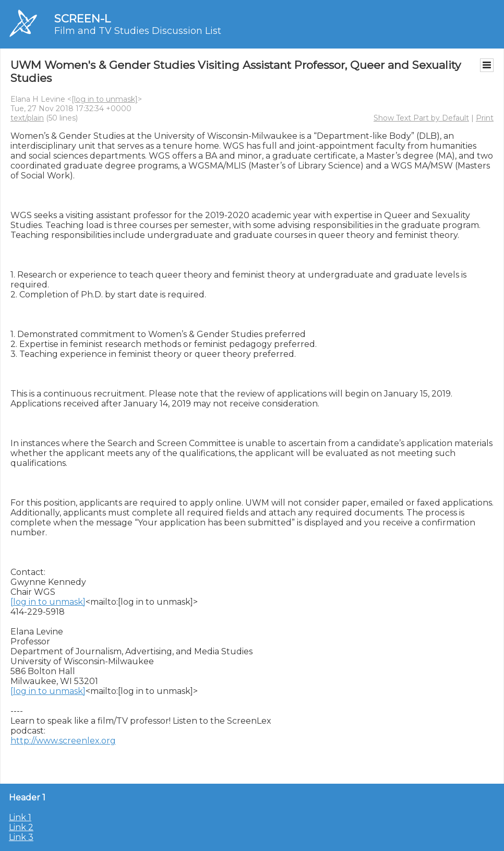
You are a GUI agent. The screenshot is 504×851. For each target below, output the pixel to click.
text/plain (27, 118)
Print (485, 118)
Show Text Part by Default (421, 118)
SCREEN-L (82, 19)
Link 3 (21, 837)
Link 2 (21, 827)
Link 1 (20, 817)
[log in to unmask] (105, 99)
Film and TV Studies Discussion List (138, 31)
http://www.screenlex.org (63, 741)
